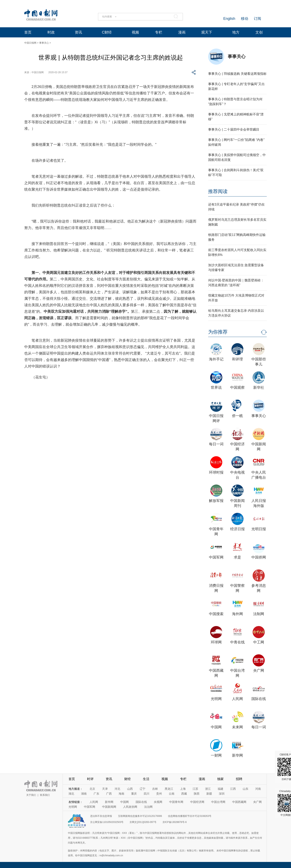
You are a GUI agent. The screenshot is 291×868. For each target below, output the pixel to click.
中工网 (259, 642)
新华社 (259, 388)
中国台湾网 (218, 802)
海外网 (237, 614)
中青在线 (237, 642)
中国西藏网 (239, 802)
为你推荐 (218, 332)
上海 (183, 789)
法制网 (259, 614)
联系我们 (45, 795)
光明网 (216, 699)
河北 (117, 789)
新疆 (209, 794)
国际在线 (259, 699)
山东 (246, 789)
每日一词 (216, 444)
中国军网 (216, 557)
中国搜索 (216, 614)
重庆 (134, 794)
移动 (245, 19)
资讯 (78, 32)
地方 (236, 32)
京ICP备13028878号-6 (175, 822)
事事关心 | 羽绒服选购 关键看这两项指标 (237, 74)
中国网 (216, 727)
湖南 (84, 794)
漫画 (182, 32)
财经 (128, 779)
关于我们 (31, 795)
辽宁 (142, 789)
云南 (172, 794)
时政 (51, 32)
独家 (220, 779)
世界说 (216, 388)
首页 (28, 32)
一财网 (216, 755)
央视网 (158, 802)
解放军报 (216, 501)
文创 (259, 32)
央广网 (259, 671)
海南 (121, 794)
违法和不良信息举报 (101, 816)
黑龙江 (169, 789)
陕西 (197, 794)
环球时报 (216, 472)
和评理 (237, 359)
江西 (233, 789)
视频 (135, 32)
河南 (258, 789)
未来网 (237, 727)
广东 (96, 794)
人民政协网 (130, 807)
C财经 (107, 32)
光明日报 (259, 529)
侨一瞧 (237, 416)
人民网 (237, 699)
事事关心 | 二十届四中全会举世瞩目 (234, 129)
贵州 (159, 794)
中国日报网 (30, 43)
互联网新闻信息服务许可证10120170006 (140, 816)
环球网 (216, 642)
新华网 (237, 755)
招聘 (239, 779)
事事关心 (44, 43)
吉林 (155, 789)
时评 (90, 779)
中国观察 (237, 388)
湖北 (71, 794)
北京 (92, 789)
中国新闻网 (109, 807)
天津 (105, 789)
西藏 (184, 794)
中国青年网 (176, 802)
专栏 (159, 32)
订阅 (257, 19)
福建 (220, 789)
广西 (109, 794)
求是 (237, 557)
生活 (146, 779)
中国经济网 (197, 802)
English (229, 19)
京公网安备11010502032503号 (107, 822)
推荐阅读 (218, 191)
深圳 (222, 794)
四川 (147, 794)
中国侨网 (259, 557)
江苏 (195, 789)
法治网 (148, 807)
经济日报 (237, 529)
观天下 (207, 32)
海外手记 (216, 359)
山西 (130, 789)
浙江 (208, 789)
